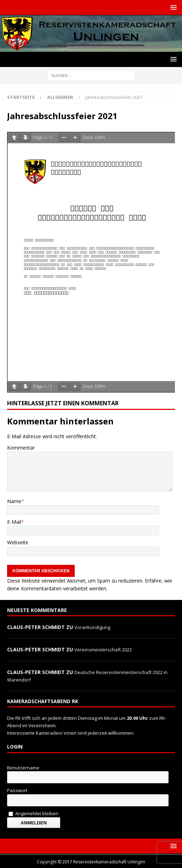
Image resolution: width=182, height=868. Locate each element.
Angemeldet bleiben (33, 813)
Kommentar (21, 448)
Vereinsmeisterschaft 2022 (103, 650)
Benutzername (23, 768)
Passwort (17, 790)
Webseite (18, 542)
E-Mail (14, 522)
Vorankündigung (92, 627)
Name (14, 501)
